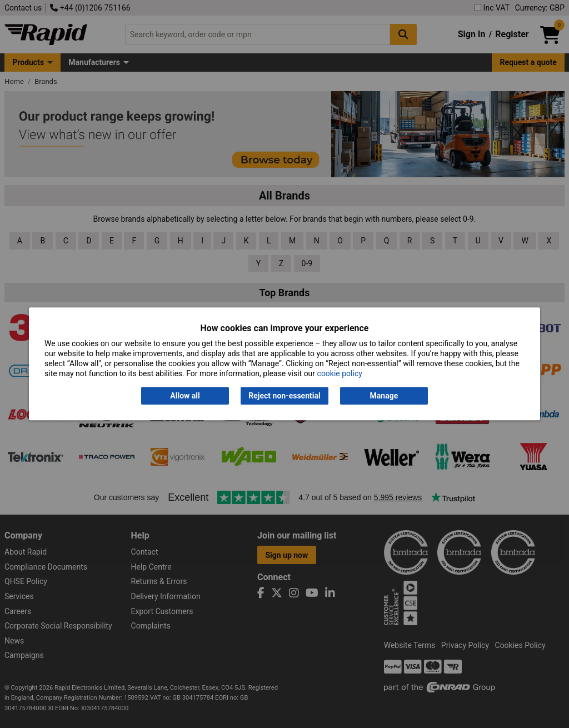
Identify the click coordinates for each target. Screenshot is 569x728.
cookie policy (340, 374)
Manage (384, 396)
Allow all (185, 396)
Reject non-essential (284, 396)
